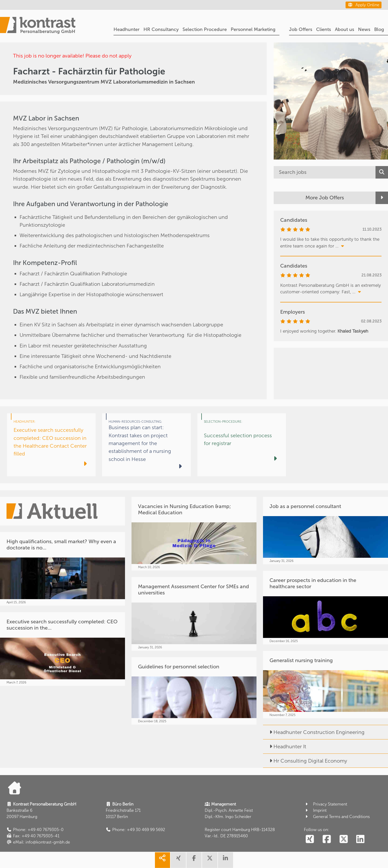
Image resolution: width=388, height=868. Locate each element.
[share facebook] (194, 860)
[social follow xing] (310, 839)
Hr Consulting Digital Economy (305, 761)
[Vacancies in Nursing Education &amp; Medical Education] (194, 534)
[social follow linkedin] (361, 839)
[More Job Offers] (331, 198)
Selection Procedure (205, 29)
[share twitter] (210, 860)
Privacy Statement (326, 804)
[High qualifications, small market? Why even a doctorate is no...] (62, 569)
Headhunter (127, 29)
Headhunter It (285, 746)
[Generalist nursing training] (326, 685)
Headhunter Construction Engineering (314, 732)
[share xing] (178, 860)
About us (345, 29)
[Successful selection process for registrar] (242, 445)
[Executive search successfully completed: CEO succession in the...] (62, 649)
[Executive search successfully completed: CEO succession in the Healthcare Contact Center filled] (51, 445)
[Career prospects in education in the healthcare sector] (326, 608)
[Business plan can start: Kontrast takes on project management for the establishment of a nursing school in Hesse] (146, 445)
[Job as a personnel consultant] (326, 531)
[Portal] (38, 26)
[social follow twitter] (344, 839)
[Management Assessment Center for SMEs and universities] (194, 614)
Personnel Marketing (253, 29)
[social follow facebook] (327, 839)
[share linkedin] (226, 860)
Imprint (315, 810)
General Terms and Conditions (337, 817)
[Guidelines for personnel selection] (194, 691)
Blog (379, 29)
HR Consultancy (161, 29)
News (364, 29)
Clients (324, 29)
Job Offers (301, 29)
